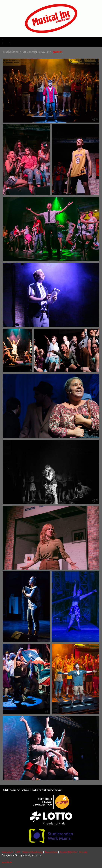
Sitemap (83, 852)
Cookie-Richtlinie (68, 852)
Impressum (7, 852)
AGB (18, 852)
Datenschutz (51, 852)
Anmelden (7, 862)
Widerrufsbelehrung (32, 852)
